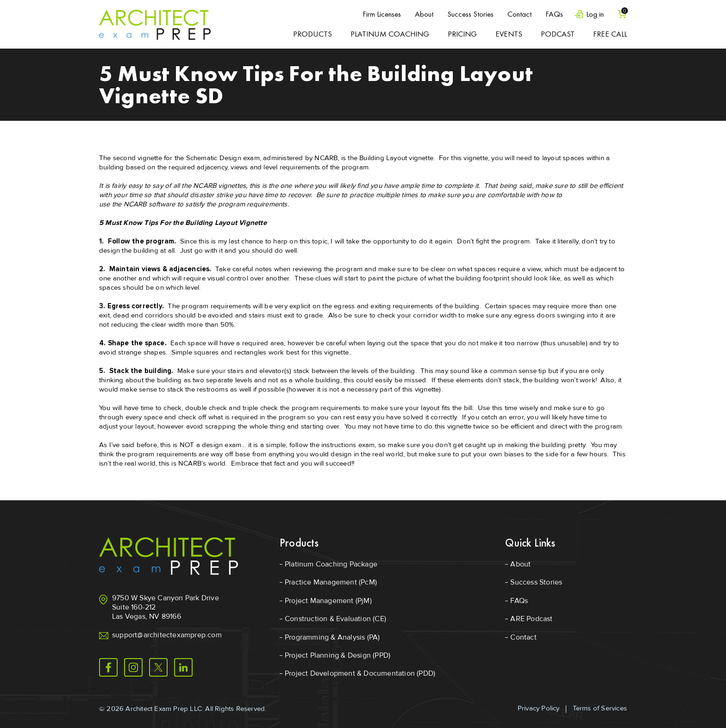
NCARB (326, 158)
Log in (595, 14)
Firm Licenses (382, 14)
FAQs (554, 14)
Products (313, 34)
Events (509, 34)
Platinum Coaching (390, 34)
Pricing (462, 34)
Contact (519, 14)
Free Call (610, 34)
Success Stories (470, 14)
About (424, 14)
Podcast (558, 34)
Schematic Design (214, 158)
